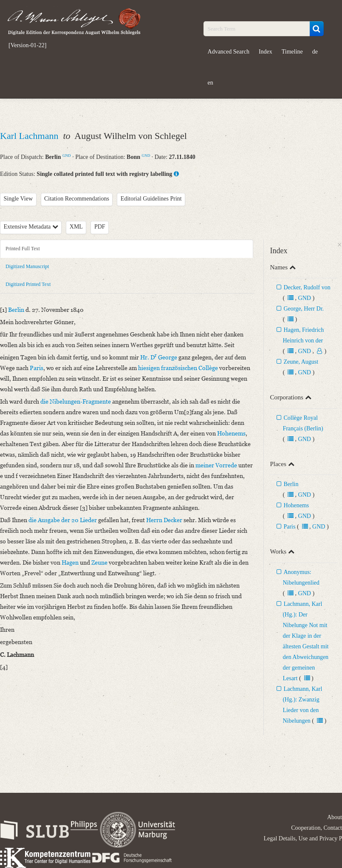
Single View (18, 199)
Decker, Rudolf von (307, 287)
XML (76, 227)
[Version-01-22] (27, 45)
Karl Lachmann (30, 136)
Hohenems (296, 505)
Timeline (292, 52)
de (315, 52)
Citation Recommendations (77, 199)
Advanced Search (229, 52)
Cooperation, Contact (317, 828)
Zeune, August (301, 362)
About (335, 817)
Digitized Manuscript (27, 266)
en (211, 83)
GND (67, 156)
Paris (289, 527)
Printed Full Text (23, 249)
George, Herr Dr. (304, 309)
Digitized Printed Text (28, 284)
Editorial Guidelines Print (151, 199)
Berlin (291, 484)
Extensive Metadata (31, 227)
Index (266, 52)
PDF (100, 227)
